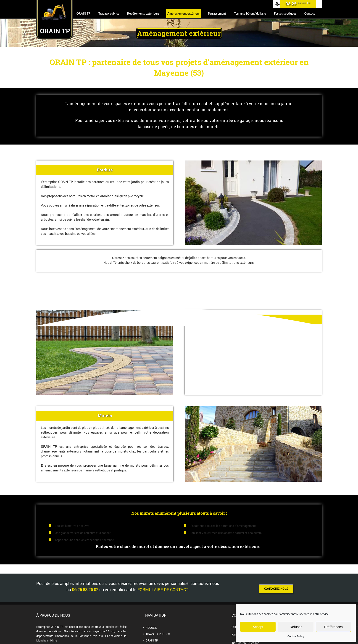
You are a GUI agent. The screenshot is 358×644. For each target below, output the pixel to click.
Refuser (296, 627)
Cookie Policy (296, 636)
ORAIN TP (152, 640)
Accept (258, 627)
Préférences (333, 627)
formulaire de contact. (163, 590)
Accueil (151, 628)
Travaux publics (158, 634)
